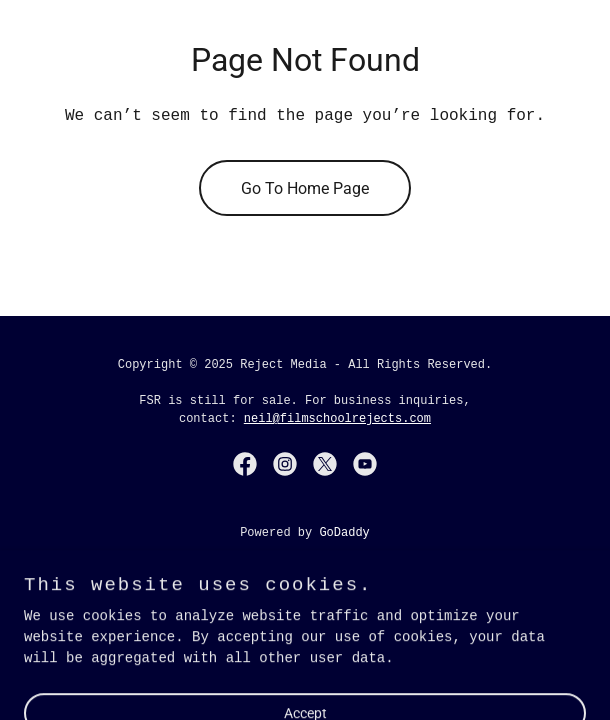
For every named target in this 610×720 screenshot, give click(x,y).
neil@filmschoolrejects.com (337, 419)
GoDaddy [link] (344, 533)
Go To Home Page (305, 188)
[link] (245, 464)
